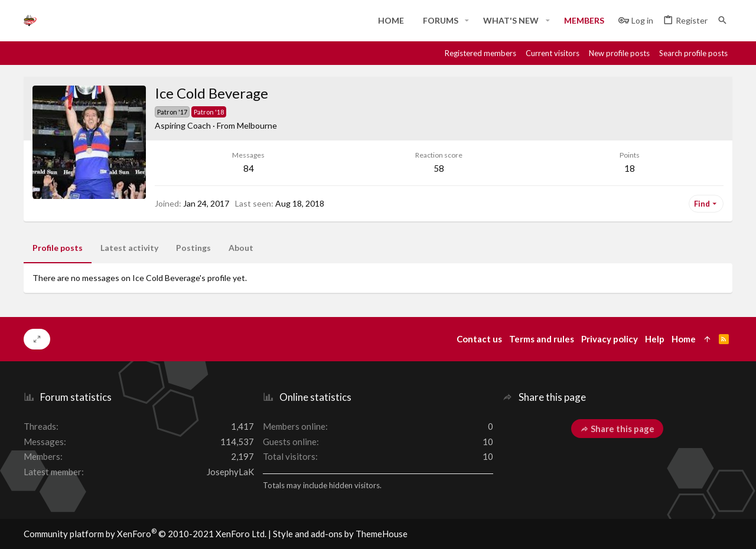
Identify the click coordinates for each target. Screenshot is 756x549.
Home (684, 339)
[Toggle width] (37, 339)
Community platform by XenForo (145, 534)
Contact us (479, 339)
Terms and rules (542, 339)
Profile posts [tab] (58, 248)
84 (249, 168)
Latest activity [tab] (129, 248)
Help (655, 339)
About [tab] (241, 248)
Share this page (617, 429)
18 (630, 168)
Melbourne (257, 125)
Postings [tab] (193, 248)
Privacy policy (610, 339)
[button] (467, 21)
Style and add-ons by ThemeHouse (340, 534)
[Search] (722, 20)
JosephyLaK (230, 472)
